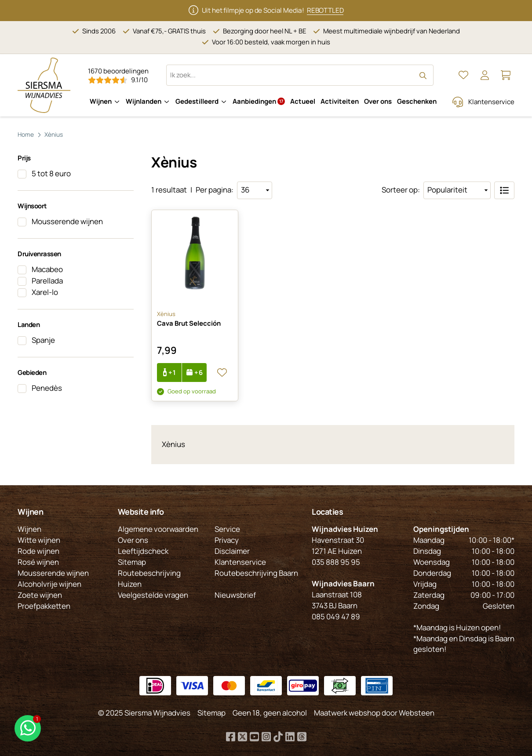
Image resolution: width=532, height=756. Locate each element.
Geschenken (417, 101)
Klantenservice (491, 102)
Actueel (303, 101)
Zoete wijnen (40, 595)
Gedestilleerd (197, 101)
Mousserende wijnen (53, 573)
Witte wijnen (39, 540)
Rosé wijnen (38, 562)
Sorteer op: (401, 190)
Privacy (227, 540)
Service (227, 529)
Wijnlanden (144, 101)
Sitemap (132, 562)
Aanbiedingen (259, 101)
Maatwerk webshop (347, 713)
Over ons (378, 101)
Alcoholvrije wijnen (49, 584)
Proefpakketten (44, 606)
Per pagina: (215, 190)
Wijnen (101, 101)
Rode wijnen (38, 551)
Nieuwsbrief (235, 595)
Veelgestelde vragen (153, 595)
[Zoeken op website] (300, 75)
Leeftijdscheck (143, 551)
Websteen (417, 713)
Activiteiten (340, 101)
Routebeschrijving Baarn (256, 573)
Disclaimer (232, 551)
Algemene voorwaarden (158, 529)
